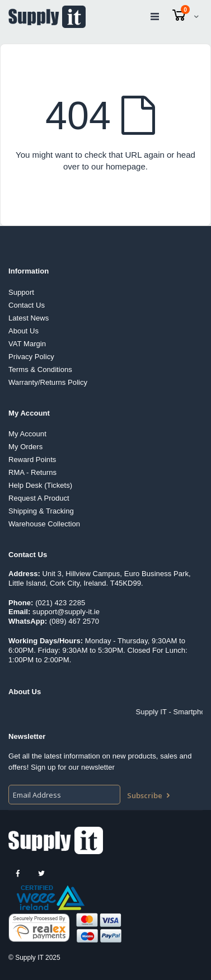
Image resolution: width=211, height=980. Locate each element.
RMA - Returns (32, 472)
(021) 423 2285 (60, 603)
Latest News (29, 318)
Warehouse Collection (44, 524)
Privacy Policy (31, 357)
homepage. (127, 166)
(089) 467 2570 (74, 621)
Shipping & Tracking (41, 511)
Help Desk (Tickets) (40, 485)
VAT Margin (27, 344)
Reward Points (32, 460)
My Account (27, 434)
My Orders (25, 447)
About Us (24, 331)
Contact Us (27, 305)
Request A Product (39, 498)
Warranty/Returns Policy (48, 382)
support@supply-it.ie (66, 612)
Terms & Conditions (40, 369)
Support (21, 292)
